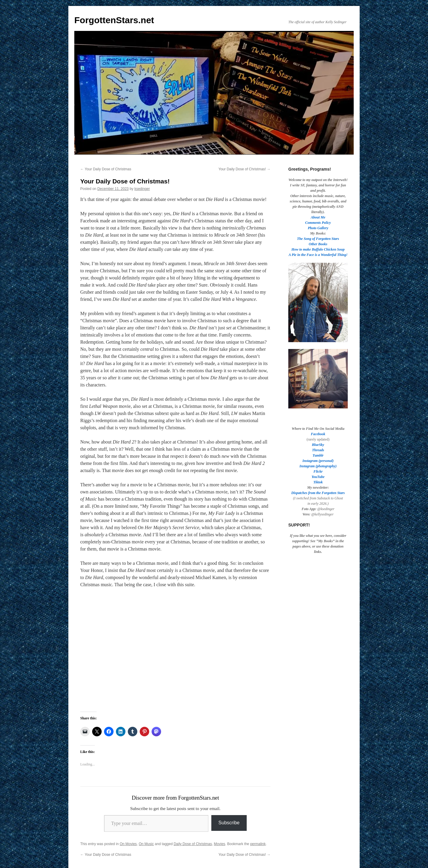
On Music (146, 844)
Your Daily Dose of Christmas (106, 169)
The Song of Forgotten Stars (318, 239)
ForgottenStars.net (114, 20)
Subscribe (229, 823)
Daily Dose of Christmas (193, 844)
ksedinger (142, 189)
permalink (258, 844)
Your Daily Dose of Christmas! (244, 169)
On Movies (128, 844)
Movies (220, 844)
